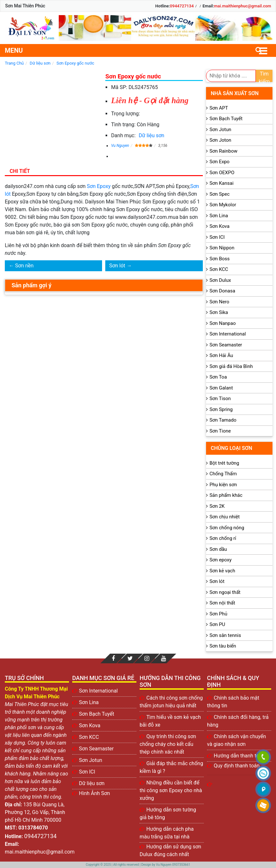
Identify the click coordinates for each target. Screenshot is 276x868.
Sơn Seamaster (226, 345)
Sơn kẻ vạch (222, 571)
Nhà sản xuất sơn (235, 93)
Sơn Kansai (222, 183)
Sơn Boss (220, 259)
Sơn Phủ (218, 614)
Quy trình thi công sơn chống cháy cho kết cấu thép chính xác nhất (168, 744)
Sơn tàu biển (223, 646)
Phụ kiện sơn (223, 485)
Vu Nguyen (120, 146)
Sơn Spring (221, 409)
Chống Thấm (223, 474)
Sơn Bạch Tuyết (226, 119)
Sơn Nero (220, 302)
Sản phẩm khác (226, 495)
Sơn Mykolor (223, 205)
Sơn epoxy (221, 560)
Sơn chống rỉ (223, 538)
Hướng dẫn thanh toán (239, 756)
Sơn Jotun (220, 130)
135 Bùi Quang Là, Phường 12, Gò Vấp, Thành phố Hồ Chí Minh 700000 (35, 812)
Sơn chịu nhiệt (225, 517)
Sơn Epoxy (99, 186)
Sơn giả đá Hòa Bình (231, 366)
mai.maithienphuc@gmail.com (243, 6)
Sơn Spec (220, 194)
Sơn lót (117, 266)
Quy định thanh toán (237, 766)
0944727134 (182, 6)
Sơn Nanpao (223, 323)
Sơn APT (219, 108)
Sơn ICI (217, 237)
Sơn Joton (220, 140)
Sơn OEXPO (222, 173)
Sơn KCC (219, 269)
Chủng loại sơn (232, 448)
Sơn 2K (217, 506)
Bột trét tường (224, 463)
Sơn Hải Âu (221, 355)
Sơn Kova (220, 226)
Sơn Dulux (220, 280)
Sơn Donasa (222, 291)
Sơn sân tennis (225, 635)
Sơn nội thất (222, 603)
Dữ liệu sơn (151, 135)
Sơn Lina (219, 216)
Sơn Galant (221, 388)
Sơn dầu (218, 549)
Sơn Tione (220, 431)
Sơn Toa (218, 377)
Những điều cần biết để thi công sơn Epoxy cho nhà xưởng (171, 790)
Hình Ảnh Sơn (95, 793)
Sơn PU (217, 624)
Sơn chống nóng (227, 528)
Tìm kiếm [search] (264, 76)
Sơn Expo (220, 162)
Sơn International (228, 334)
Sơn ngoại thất (225, 592)
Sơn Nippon (222, 248)
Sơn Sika (219, 312)
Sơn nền (24, 266)
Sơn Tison (220, 398)
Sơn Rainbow (224, 151)
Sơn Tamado (223, 420)
